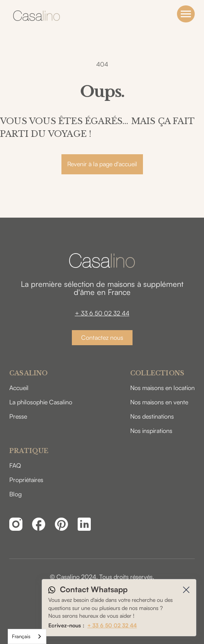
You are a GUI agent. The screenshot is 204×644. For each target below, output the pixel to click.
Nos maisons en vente (159, 402)
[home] (35, 15)
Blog (15, 494)
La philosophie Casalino (41, 402)
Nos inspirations (151, 431)
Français (21, 636)
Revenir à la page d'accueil (102, 164)
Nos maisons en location (162, 388)
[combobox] (27, 636)
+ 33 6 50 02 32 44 (102, 313)
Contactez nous (102, 337)
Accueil (19, 388)
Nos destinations (152, 416)
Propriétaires (26, 480)
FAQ (15, 465)
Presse (18, 416)
